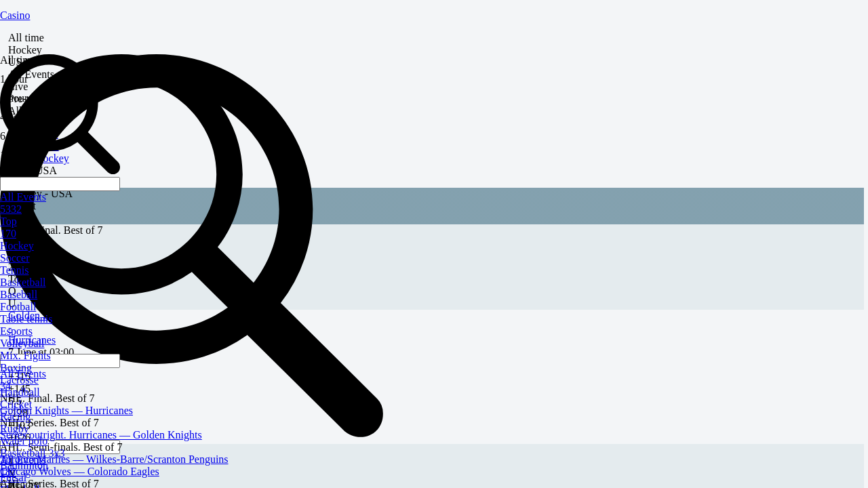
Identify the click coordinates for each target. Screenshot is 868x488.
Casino (15, 15)
